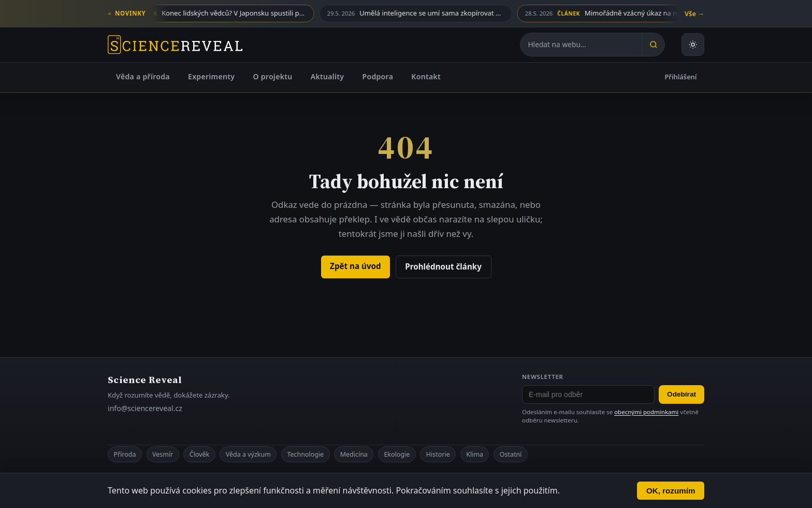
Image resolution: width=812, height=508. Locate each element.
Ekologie (397, 454)
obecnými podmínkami (646, 412)
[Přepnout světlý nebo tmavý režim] (693, 45)
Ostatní (511, 454)
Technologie (305, 454)
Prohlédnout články (443, 266)
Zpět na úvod (356, 266)
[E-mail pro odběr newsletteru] (588, 394)
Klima (475, 454)
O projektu (272, 76)
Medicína (354, 454)
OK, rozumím (671, 491)
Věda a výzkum (248, 454)
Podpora (378, 76)
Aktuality (328, 76)
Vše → (694, 13)
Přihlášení (681, 77)
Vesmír (163, 454)
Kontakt (426, 76)
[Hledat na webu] (581, 45)
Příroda (125, 454)
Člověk (199, 454)
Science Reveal (145, 380)
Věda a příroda (143, 76)
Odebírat (682, 394)
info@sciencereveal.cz (145, 408)
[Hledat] (653, 45)
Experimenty (211, 76)
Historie (438, 454)
